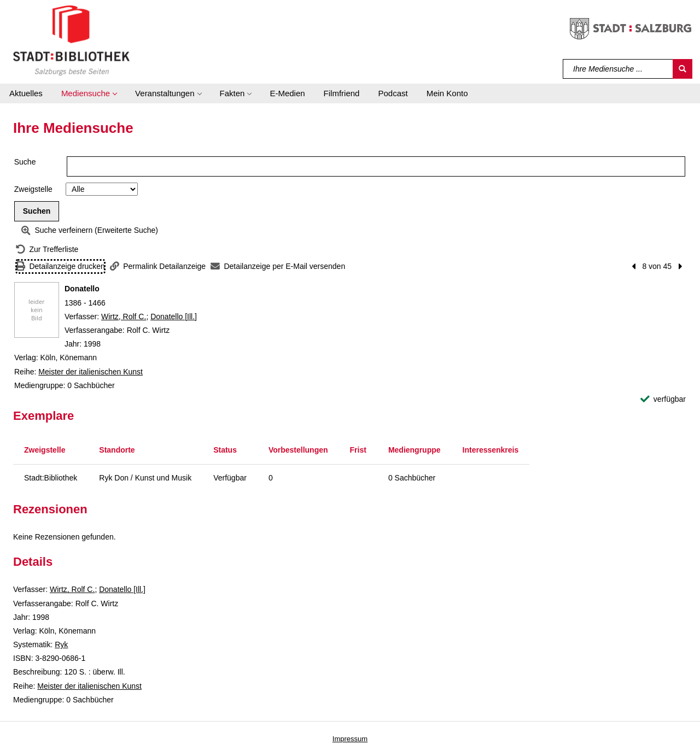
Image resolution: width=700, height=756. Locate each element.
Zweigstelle (33, 189)
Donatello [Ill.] (174, 317)
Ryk (61, 644)
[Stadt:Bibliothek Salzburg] (71, 40)
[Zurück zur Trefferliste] (47, 250)
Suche (25, 162)
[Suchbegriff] (618, 69)
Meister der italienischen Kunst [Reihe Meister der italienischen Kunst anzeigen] (91, 372)
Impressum (350, 739)
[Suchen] (682, 69)
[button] (89, 93)
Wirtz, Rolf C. (124, 317)
